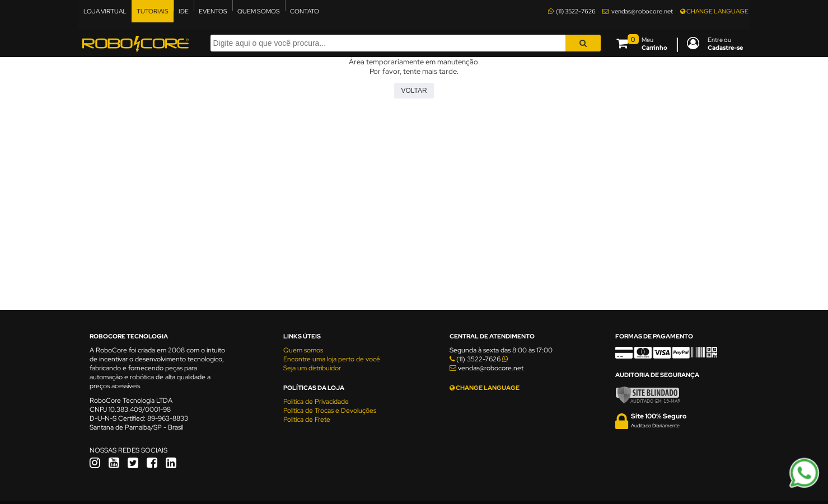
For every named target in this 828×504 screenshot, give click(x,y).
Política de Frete (307, 420)
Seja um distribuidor (312, 368)
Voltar (414, 91)
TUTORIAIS (153, 11)
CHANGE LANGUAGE (714, 11)
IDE (184, 11)
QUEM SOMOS (259, 11)
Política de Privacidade (316, 402)
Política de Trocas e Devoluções (330, 411)
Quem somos (303, 350)
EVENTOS (213, 11)
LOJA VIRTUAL (105, 11)
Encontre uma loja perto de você (332, 359)
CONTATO (305, 11)
